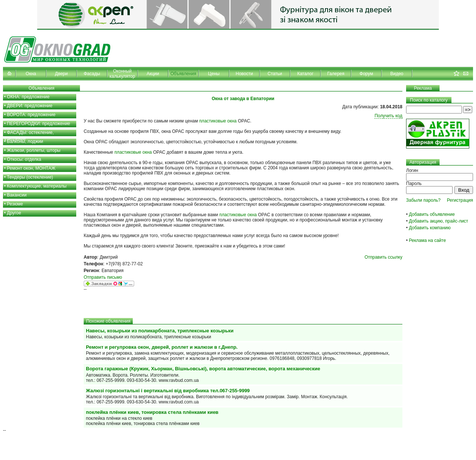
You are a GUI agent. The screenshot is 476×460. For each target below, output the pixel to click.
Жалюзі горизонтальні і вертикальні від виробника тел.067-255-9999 (168, 391)
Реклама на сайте (428, 240)
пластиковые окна (218, 121)
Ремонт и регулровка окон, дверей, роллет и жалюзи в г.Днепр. (162, 347)
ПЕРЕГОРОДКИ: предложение (39, 124)
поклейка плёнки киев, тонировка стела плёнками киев (152, 412)
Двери (61, 74)
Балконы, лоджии (25, 141)
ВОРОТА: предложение (31, 115)
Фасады (92, 74)
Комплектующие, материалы (37, 186)
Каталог (305, 74)
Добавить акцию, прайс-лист (439, 221)
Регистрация (460, 200)
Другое (14, 213)
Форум (366, 74)
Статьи (275, 74)
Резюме (15, 204)
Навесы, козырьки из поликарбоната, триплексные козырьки (160, 331)
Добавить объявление (432, 214)
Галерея (336, 74)
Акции (153, 74)
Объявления (183, 74)
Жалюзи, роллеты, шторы (34, 150)
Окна (31, 74)
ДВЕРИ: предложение (30, 106)
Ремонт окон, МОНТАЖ (31, 168)
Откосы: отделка (24, 159)
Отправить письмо (103, 277)
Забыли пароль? (423, 200)
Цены (214, 74)
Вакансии (17, 195)
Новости (244, 74)
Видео (397, 74)
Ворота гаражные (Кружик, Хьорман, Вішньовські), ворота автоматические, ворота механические (203, 369)
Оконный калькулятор (123, 74)
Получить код (388, 116)
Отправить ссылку (383, 257)
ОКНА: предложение (28, 97)
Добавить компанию (430, 228)
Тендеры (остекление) (30, 177)
